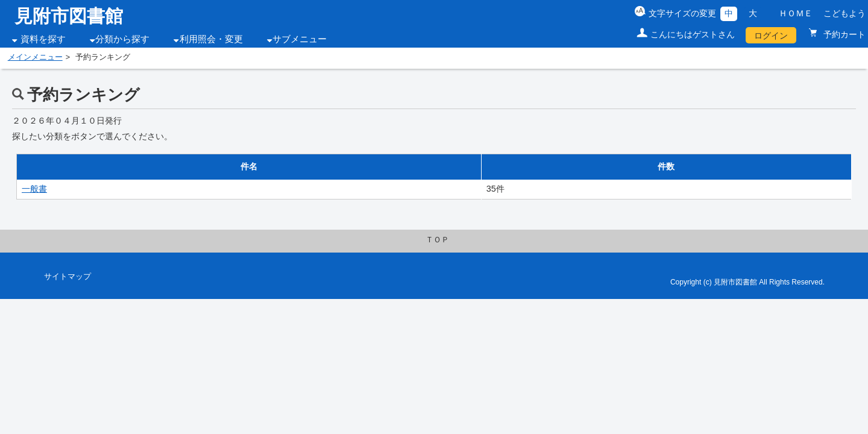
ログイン (771, 36)
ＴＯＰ (437, 240)
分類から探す (122, 39)
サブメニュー (300, 39)
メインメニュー (35, 57)
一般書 (34, 189)
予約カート (843, 34)
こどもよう (844, 13)
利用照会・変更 (211, 39)
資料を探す (43, 39)
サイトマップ (68, 277)
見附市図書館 (69, 16)
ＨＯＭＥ (796, 13)
